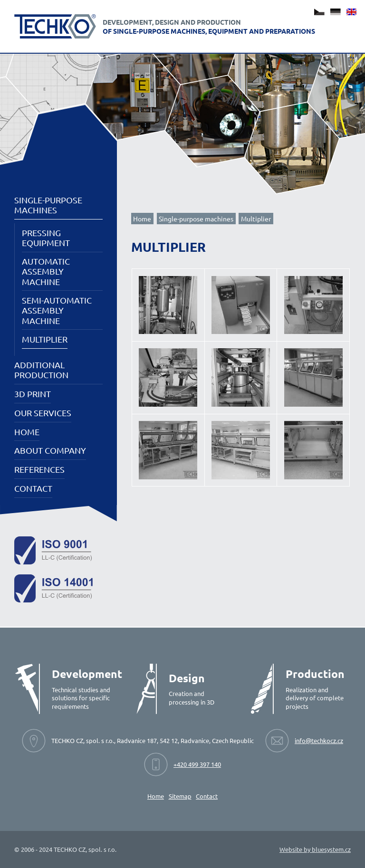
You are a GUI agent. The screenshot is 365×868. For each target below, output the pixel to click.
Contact (33, 488)
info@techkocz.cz (319, 740)
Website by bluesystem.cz (315, 849)
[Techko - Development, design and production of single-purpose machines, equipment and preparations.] (55, 26)
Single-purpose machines (48, 205)
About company (50, 450)
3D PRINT (33, 394)
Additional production (41, 370)
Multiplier (45, 339)
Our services (43, 413)
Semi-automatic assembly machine (57, 310)
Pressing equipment (46, 238)
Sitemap (180, 796)
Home (27, 432)
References (39, 469)
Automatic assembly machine (46, 271)
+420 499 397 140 (197, 764)
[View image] (168, 305)
